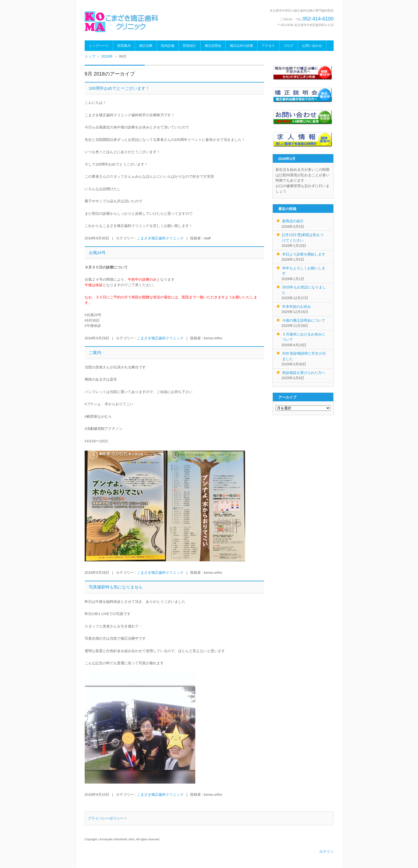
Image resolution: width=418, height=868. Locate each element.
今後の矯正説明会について (304, 320)
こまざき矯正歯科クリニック (160, 238)
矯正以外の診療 (242, 46)
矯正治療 (146, 46)
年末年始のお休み (297, 307)
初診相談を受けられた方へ (304, 373)
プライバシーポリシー (106, 818)
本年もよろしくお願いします (304, 271)
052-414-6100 (318, 19)
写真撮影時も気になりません (116, 587)
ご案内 (95, 352)
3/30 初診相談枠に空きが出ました (304, 356)
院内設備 (168, 46)
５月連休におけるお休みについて (304, 337)
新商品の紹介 (293, 221)
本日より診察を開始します (304, 254)
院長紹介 (189, 46)
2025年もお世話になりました (304, 290)
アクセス (268, 46)
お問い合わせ (312, 46)
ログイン (326, 852)
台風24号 (97, 253)
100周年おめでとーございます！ (119, 88)
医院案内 (124, 46)
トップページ (99, 46)
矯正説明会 (213, 46)
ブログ (289, 46)
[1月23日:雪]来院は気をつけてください (303, 238)
